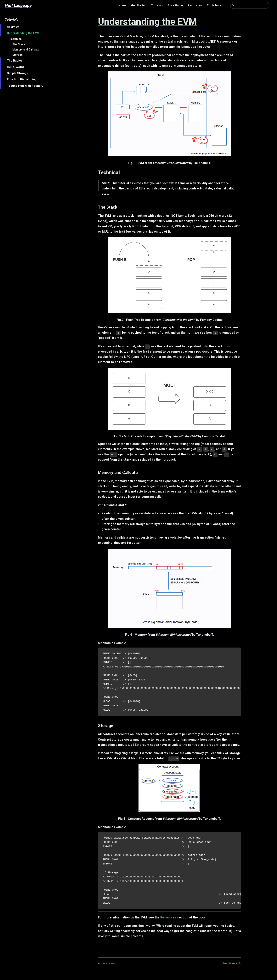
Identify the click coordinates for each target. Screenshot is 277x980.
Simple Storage (18, 73)
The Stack (19, 44)
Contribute (214, 6)
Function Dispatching (22, 79)
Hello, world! (16, 67)
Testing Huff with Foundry (25, 86)
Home (123, 6)
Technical (16, 39)
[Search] (250, 5)
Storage (17, 55)
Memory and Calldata (26, 50)
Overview (13, 27)
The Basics (15, 61)
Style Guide (175, 6)
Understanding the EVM (23, 33)
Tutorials (157, 6)
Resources (195, 6)
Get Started (139, 6)
